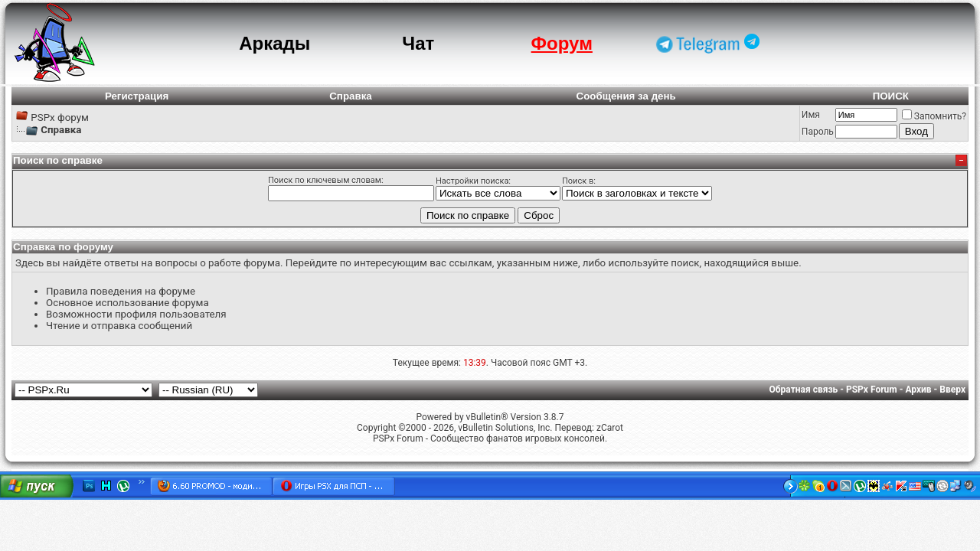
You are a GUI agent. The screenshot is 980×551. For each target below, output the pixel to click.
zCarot (610, 428)
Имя (811, 115)
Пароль (818, 132)
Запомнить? (934, 116)
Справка (351, 96)
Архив (918, 390)
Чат (418, 43)
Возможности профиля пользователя (136, 314)
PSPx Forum (872, 390)
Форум (562, 43)
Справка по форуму (63, 247)
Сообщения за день (626, 96)
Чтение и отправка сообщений (119, 326)
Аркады (274, 43)
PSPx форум (60, 117)
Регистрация (137, 96)
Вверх (952, 390)
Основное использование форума (127, 303)
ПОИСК (891, 96)
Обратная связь (804, 390)
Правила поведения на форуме (121, 291)
